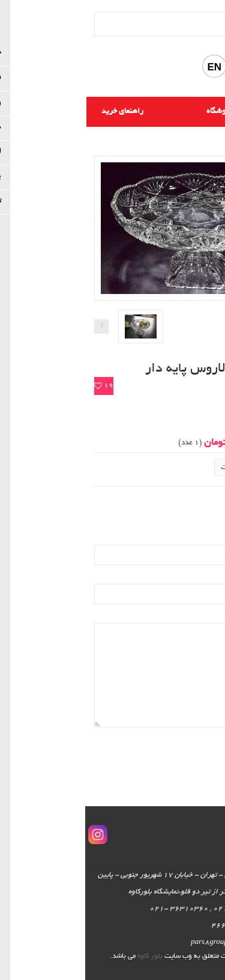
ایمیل (208, 538)
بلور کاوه (65, 956)
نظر (211, 615)
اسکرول (209, 951)
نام (212, 576)
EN (129, 67)
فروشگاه (134, 112)
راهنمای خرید (37, 112)
